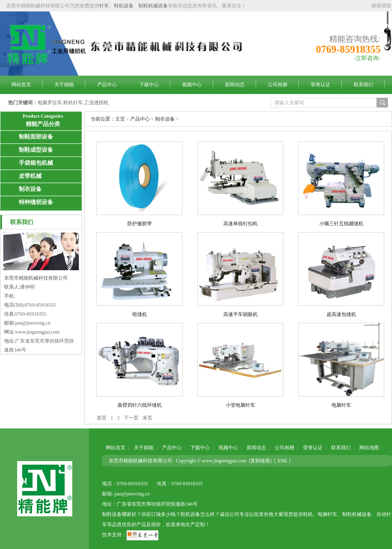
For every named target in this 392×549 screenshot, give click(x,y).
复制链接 (260, 461)
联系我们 (363, 85)
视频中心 (192, 85)
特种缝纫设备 (36, 202)
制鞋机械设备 (153, 6)
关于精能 (64, 85)
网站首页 (21, 85)
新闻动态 (235, 85)
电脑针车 (341, 405)
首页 (102, 418)
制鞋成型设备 (36, 150)
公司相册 (278, 85)
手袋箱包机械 (36, 163)
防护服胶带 (140, 224)
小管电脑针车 (241, 405)
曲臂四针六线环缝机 (140, 405)
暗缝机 (140, 314)
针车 (104, 6)
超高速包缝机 (341, 314)
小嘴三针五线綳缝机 (341, 224)
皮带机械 (30, 176)
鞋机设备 (124, 6)
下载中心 (149, 85)
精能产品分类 (43, 124)
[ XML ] (282, 461)
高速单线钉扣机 (241, 224)
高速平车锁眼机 (241, 314)
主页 (120, 119)
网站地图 (369, 448)
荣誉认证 (321, 85)
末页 (147, 418)
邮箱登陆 (381, 6)
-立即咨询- (367, 58)
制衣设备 (30, 189)
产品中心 (107, 85)
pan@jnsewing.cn (33, 323)
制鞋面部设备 (36, 137)
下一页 (131, 418)
